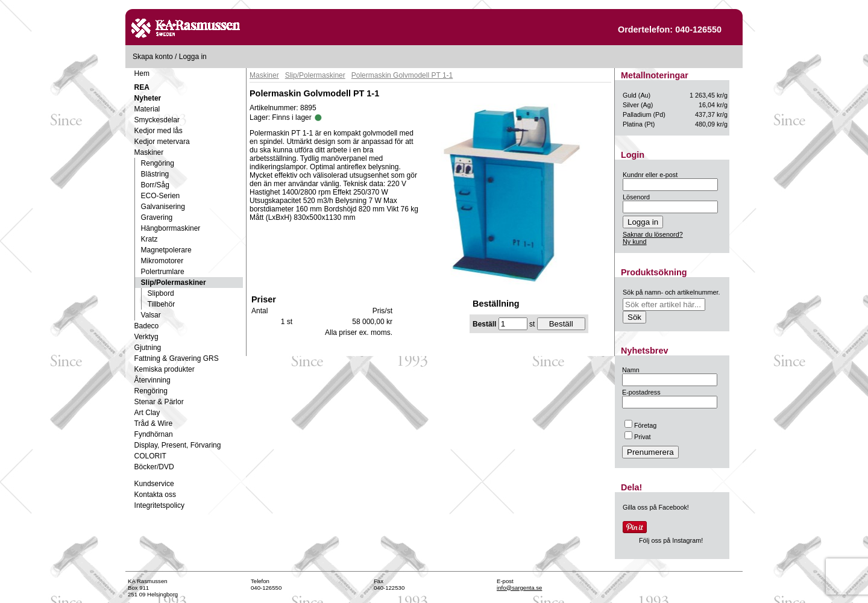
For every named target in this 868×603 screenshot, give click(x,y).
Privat (638, 437)
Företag (640, 425)
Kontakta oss (155, 495)
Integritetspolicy (159, 505)
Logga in (193, 57)
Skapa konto (153, 57)
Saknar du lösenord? (653, 234)
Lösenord (636, 197)
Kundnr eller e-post (650, 175)
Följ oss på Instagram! (671, 540)
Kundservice (154, 484)
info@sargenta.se (519, 588)
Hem (142, 73)
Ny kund (635, 242)
